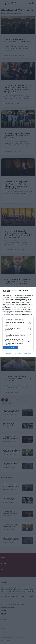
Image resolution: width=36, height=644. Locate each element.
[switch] (30, 323)
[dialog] (18, 322)
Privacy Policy (27, 354)
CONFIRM (11, 348)
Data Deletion (9, 354)
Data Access (18, 354)
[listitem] (18, 320)
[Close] (33, 291)
